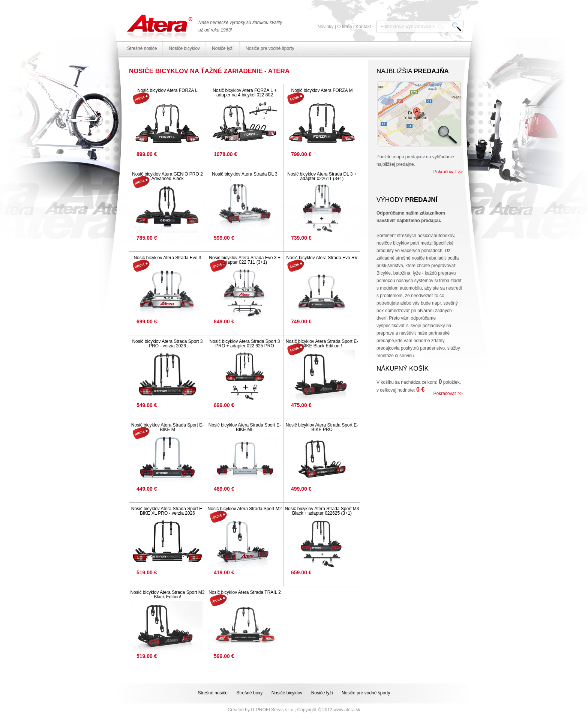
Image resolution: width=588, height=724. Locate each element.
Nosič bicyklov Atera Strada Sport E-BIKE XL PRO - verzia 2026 (167, 511)
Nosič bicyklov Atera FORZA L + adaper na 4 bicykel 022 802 (245, 93)
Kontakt (363, 27)
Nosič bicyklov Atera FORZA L (167, 90)
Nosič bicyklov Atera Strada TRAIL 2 (245, 592)
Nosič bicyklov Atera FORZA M (322, 90)
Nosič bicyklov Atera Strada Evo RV (322, 258)
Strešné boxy (249, 693)
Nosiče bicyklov (184, 48)
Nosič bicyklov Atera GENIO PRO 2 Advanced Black (167, 176)
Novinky (326, 27)
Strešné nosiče (142, 48)
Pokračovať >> (448, 172)
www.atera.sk (347, 710)
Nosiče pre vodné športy (270, 48)
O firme (344, 27)
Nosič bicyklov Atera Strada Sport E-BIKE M (167, 427)
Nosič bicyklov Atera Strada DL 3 (244, 174)
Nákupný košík (403, 369)
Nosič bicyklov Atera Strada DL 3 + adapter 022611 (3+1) (322, 176)
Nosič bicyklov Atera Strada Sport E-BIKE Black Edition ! (322, 344)
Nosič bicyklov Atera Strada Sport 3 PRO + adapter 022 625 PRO (244, 344)
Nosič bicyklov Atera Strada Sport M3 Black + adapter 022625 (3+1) (322, 511)
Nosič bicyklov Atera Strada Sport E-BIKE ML (245, 427)
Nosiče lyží (223, 48)
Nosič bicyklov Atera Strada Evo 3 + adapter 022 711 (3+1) (244, 260)
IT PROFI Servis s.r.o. (273, 710)
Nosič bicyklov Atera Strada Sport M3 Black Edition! (167, 595)
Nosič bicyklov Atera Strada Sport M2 (244, 509)
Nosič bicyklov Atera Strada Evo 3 (167, 258)
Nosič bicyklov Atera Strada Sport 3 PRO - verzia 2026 (167, 344)
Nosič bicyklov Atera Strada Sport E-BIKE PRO (322, 427)
